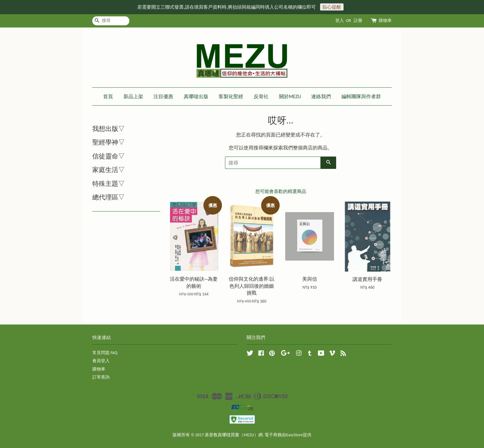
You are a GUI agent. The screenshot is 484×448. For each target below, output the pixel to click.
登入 (340, 21)
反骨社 (261, 96)
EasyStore (294, 435)
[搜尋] (111, 21)
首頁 (108, 96)
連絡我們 (321, 96)
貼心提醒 (332, 7)
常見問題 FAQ (105, 353)
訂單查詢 (101, 377)
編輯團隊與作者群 (361, 96)
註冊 (358, 21)
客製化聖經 (231, 96)
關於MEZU (290, 96)
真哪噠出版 (196, 96)
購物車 (385, 21)
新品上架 (133, 96)
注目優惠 (163, 96)
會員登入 (101, 361)
